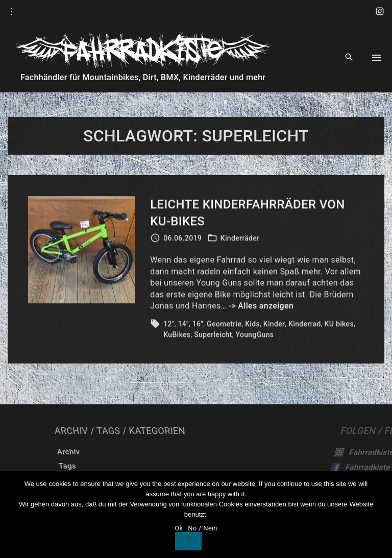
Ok (179, 528)
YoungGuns (255, 336)
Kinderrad (305, 325)
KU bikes (339, 325)
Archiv (159, 452)
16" (198, 325)
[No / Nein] (188, 541)
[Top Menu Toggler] (377, 58)
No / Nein (202, 528)
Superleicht (213, 336)
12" (169, 325)
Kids (252, 325)
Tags (152, 466)
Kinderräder (240, 239)
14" (183, 325)
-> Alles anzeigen (261, 307)
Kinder (274, 325)
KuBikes (177, 336)
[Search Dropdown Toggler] (349, 58)
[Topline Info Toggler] (12, 12)
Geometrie (224, 325)
